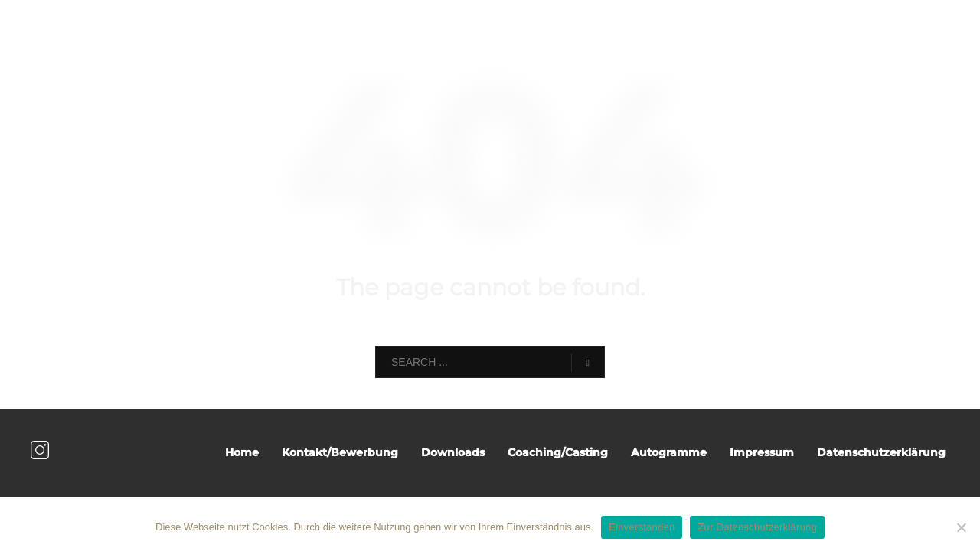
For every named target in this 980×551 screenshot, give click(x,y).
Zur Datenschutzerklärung (757, 527)
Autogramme (669, 452)
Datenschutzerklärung (881, 452)
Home (242, 452)
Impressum (762, 452)
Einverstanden (642, 527)
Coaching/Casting (558, 452)
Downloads (453, 452)
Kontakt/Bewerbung (340, 452)
